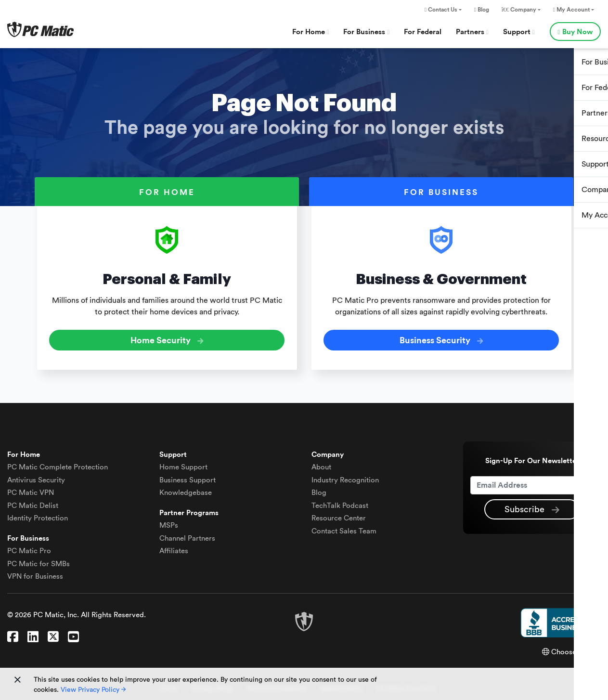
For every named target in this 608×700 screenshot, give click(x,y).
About (321, 463)
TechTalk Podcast (340, 501)
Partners (472, 32)
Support (519, 32)
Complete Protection (58, 463)
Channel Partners (187, 534)
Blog (482, 10)
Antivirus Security (36, 476)
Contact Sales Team (344, 527)
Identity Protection (38, 514)
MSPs (169, 522)
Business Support (188, 476)
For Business (366, 32)
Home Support (183, 463)
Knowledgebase (186, 489)
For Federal (423, 32)
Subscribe (532, 506)
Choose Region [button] (571, 648)
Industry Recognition (345, 476)
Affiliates (174, 547)
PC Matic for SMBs (39, 560)
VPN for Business (35, 573)
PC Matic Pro (29, 547)
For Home (311, 32)
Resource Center (339, 514)
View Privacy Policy (93, 690)
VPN (31, 489)
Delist (33, 501)
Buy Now (575, 32)
